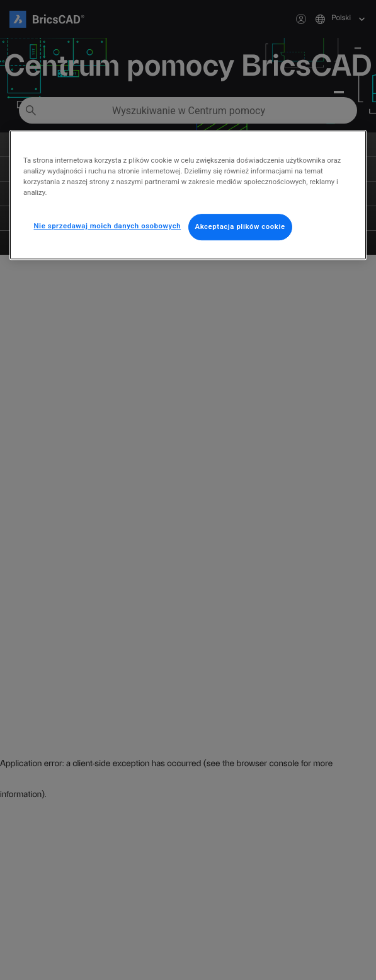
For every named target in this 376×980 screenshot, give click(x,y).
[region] (188, 195)
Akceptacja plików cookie (240, 227)
